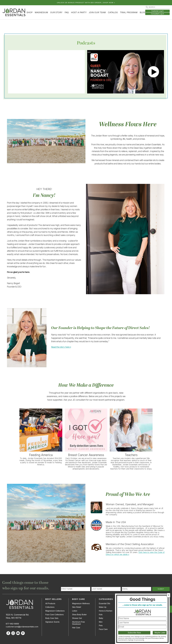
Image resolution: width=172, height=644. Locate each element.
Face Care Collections (54, 615)
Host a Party (79, 12)
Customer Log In (158, 11)
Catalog (113, 12)
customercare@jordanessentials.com (22, 627)
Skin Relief (76, 607)
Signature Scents (52, 622)
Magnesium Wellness (81, 604)
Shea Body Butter (79, 615)
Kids (101, 615)
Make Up (103, 607)
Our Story (56, 12)
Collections (50, 607)
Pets (101, 626)
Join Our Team (97, 12)
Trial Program (129, 12)
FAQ (67, 12)
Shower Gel (77, 618)
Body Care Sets (52, 618)
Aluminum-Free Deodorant (78, 623)
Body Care (78, 599)
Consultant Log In (157, 14)
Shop (30, 12)
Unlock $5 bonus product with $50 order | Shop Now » (86, 3)
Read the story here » (61, 347)
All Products (50, 604)
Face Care (103, 629)
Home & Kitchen (106, 611)
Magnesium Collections (55, 611)
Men (101, 622)
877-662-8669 (12, 624)
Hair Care (76, 628)
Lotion (75, 611)
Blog (143, 12)
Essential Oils (105, 604)
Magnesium (41, 12)
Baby (101, 618)
